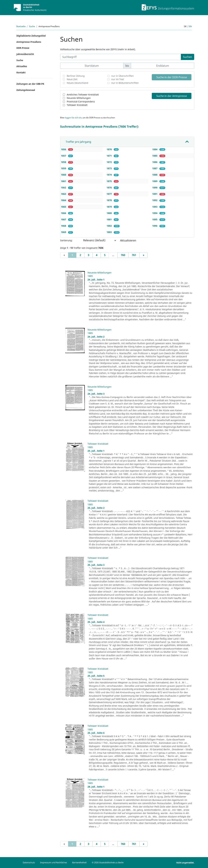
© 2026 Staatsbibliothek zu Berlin (108, 862)
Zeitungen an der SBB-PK (30, 84)
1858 (64, 162)
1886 (155, 162)
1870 (110, 149)
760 (123, 255)
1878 (110, 200)
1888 (155, 175)
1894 (155, 213)
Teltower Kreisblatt (77, 105)
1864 (64, 200)
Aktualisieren (128, 240)
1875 (110, 181)
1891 (155, 194)
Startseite (21, 26)
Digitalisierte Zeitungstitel (31, 36)
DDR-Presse (23, 48)
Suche (32, 26)
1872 (110, 162)
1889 (155, 181)
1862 (64, 188)
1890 (155, 188)
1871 (110, 156)
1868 (64, 226)
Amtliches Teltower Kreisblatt (83, 95)
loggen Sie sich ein (73, 118)
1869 (64, 232)
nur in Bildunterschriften (125, 83)
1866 (64, 213)
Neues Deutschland (78, 83)
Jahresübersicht (25, 54)
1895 (155, 219)
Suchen (188, 57)
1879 (110, 207)
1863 (64, 194)
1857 (64, 156)
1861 (64, 181)
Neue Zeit (72, 79)
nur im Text (118, 79)
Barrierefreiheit (79, 862)
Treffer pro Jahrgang (78, 142)
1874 (110, 175)
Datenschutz (29, 862)
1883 (110, 232)
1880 (110, 213)
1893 (155, 207)
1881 (110, 219)
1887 (155, 168)
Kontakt (21, 72)
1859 (64, 168)
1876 (110, 188)
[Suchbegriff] (121, 57)
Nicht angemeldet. (185, 863)
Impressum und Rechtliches (54, 862)
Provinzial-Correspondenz (81, 102)
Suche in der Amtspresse (172, 96)
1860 (64, 175)
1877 (110, 194)
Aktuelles (22, 66)
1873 (110, 168)
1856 (64, 149)
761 (134, 255)
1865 (64, 207)
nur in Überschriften (123, 76)
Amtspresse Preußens (29, 42)
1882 (110, 226)
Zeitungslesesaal (26, 90)
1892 (155, 200)
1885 (155, 156)
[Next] (143, 255)
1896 (155, 226)
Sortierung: (66, 240)
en (190, 26)
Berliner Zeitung (76, 76)
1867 (64, 219)
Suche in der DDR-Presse (172, 77)
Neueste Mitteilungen (79, 98)
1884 (155, 149)
